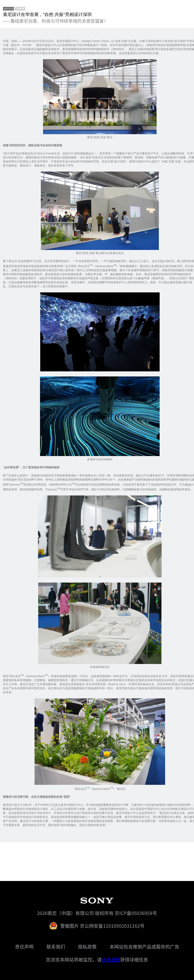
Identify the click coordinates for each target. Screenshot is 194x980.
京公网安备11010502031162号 (112, 926)
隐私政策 (87, 946)
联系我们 (56, 946)
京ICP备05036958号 (136, 913)
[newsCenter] (20, 9)
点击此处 (111, 959)
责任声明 (24, 946)
